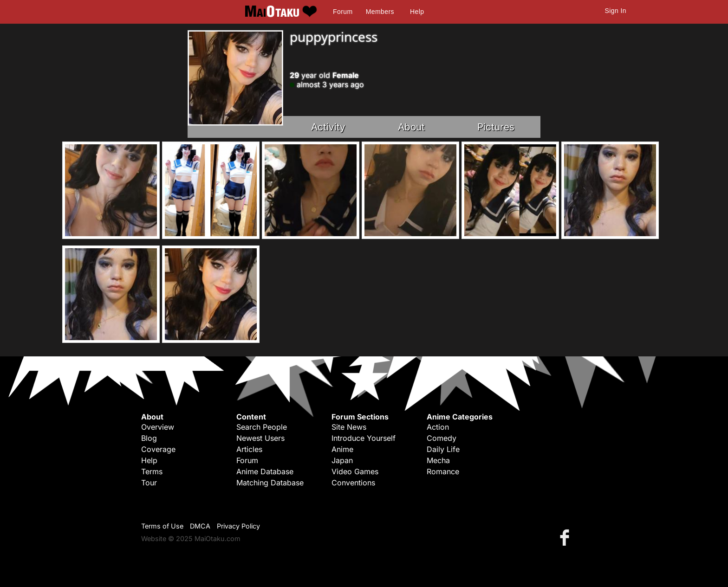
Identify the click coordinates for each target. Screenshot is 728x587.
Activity (328, 127)
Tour (149, 483)
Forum (343, 12)
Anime (342, 449)
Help (417, 12)
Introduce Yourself (364, 438)
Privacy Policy (238, 526)
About (411, 127)
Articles (249, 449)
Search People (262, 427)
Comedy (442, 438)
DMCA (200, 526)
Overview (158, 427)
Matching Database (270, 483)
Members (380, 12)
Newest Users (260, 438)
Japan (342, 460)
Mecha (438, 460)
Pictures (496, 127)
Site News (349, 427)
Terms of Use (162, 526)
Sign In (616, 11)
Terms (152, 471)
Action (438, 427)
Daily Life (443, 449)
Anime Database (265, 471)
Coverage (158, 449)
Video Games (355, 471)
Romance (443, 471)
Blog (149, 438)
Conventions (353, 483)
